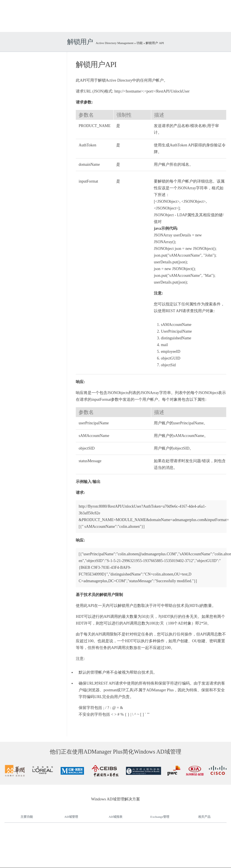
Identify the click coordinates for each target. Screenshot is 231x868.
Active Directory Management (115, 43)
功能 (139, 43)
